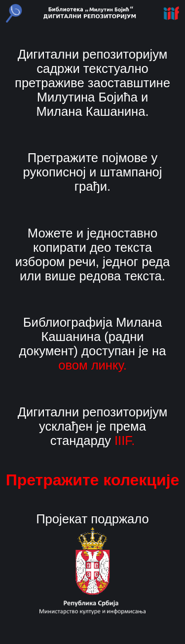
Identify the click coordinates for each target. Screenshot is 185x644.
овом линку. (92, 365)
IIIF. (125, 441)
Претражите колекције (93, 480)
